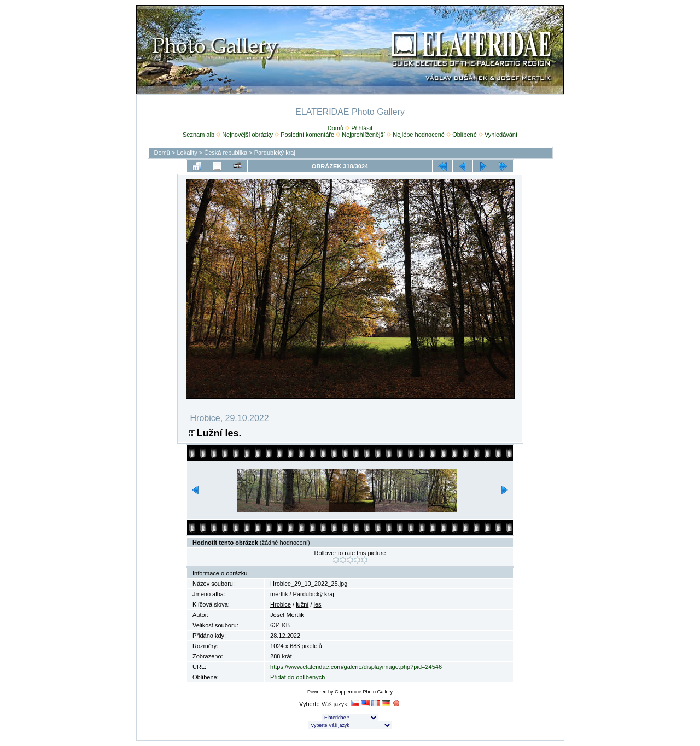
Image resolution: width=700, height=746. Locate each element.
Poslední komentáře (307, 135)
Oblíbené (465, 135)
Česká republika (226, 153)
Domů (336, 128)
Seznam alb (199, 135)
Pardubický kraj (275, 153)
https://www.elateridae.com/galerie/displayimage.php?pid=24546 (356, 667)
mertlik (279, 594)
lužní (302, 604)
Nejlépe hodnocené (419, 135)
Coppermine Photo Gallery (364, 692)
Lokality (187, 153)
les (318, 604)
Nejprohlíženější (363, 135)
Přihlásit (362, 128)
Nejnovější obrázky (247, 135)
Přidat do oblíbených (297, 677)
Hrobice (281, 604)
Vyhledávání (501, 135)
